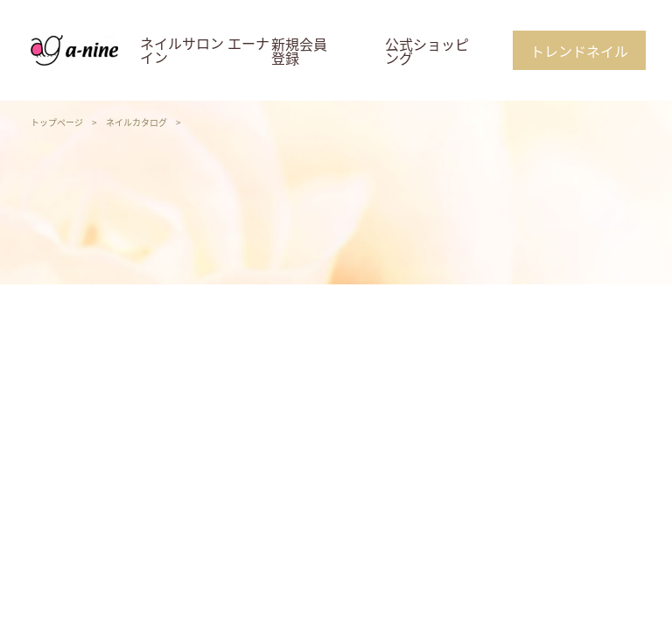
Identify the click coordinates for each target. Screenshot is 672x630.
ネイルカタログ (136, 122)
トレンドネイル (579, 51)
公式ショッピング (427, 51)
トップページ (57, 122)
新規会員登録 (299, 51)
